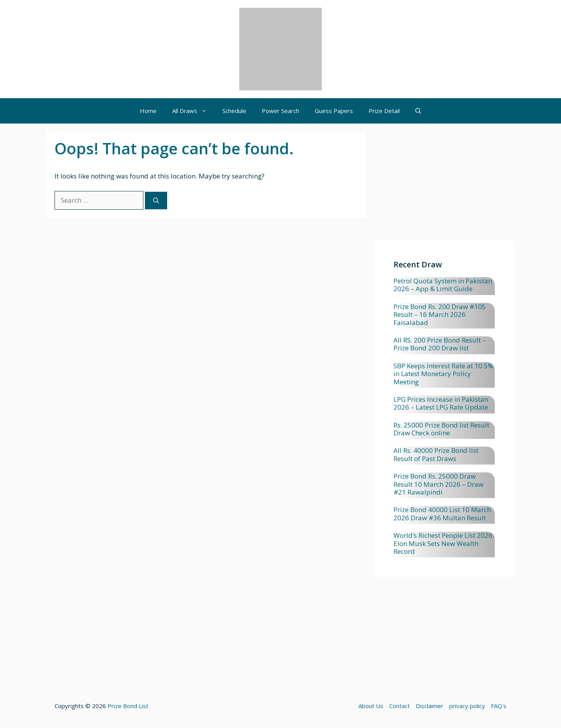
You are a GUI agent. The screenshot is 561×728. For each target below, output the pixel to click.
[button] (418, 111)
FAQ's (499, 706)
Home (148, 111)
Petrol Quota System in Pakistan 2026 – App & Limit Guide (443, 285)
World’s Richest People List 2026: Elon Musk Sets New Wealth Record (444, 543)
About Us (371, 706)
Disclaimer (430, 706)
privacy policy (467, 706)
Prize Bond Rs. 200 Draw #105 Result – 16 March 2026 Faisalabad (440, 315)
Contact (400, 706)
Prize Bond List (128, 706)
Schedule (234, 111)
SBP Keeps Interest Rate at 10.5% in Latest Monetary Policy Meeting (443, 374)
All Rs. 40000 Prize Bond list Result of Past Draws (436, 454)
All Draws (193, 111)
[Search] (156, 201)
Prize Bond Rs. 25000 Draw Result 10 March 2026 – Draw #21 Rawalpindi (438, 484)
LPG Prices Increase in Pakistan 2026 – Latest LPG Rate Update (441, 403)
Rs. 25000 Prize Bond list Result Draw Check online (441, 429)
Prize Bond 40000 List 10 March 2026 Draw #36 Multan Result (442, 513)
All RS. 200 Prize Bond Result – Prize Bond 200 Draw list (440, 344)
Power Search (280, 111)
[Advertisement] (444, 186)
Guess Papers (334, 111)
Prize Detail (384, 111)
